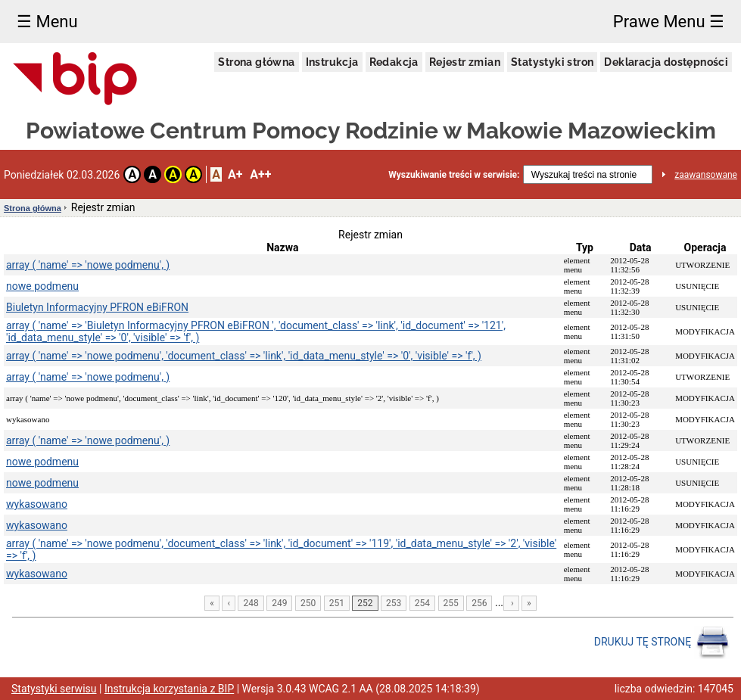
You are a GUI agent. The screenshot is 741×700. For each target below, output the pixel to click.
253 (394, 603)
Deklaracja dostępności (666, 62)
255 (451, 603)
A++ (260, 174)
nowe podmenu (42, 286)
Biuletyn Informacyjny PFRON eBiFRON (97, 307)
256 (479, 603)
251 (337, 603)
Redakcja (394, 62)
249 (279, 603)
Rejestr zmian (465, 62)
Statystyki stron (552, 62)
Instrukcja (332, 62)
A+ (235, 174)
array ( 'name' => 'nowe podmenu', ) (88, 265)
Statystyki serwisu (54, 689)
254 (422, 603)
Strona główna (256, 62)
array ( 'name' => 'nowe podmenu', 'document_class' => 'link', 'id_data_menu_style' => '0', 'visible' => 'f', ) (244, 356)
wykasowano (37, 504)
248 (251, 603)
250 (308, 603)
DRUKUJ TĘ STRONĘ (662, 642)
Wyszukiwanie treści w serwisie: (454, 175)
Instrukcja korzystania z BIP (169, 689)
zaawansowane (706, 175)
